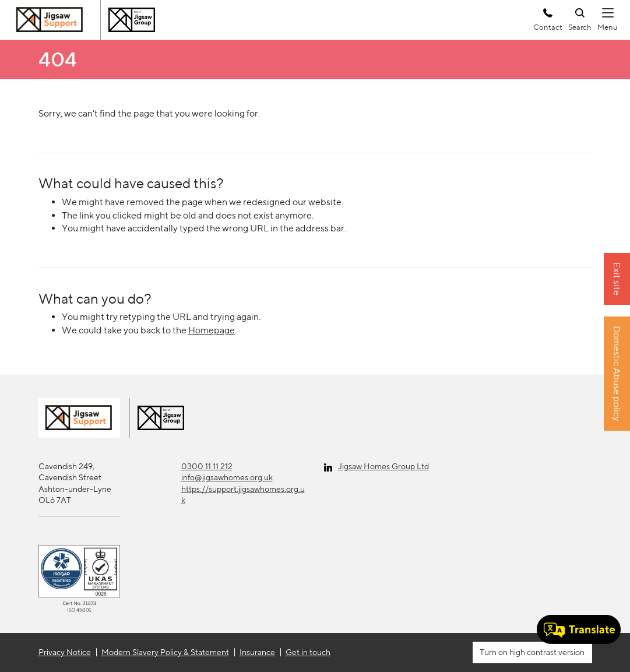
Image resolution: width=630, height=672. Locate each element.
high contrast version (546, 652)
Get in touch (308, 652)
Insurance (257, 652)
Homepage (212, 330)
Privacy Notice (65, 652)
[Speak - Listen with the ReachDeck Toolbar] (579, 629)
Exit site (617, 279)
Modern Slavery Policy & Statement (165, 652)
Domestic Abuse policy (617, 374)
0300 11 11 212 (207, 466)
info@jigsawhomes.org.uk (227, 477)
